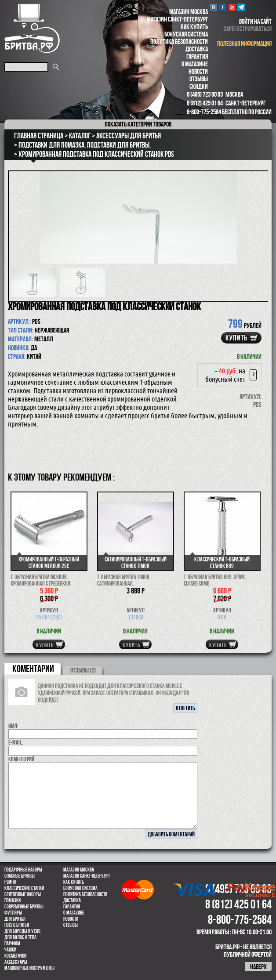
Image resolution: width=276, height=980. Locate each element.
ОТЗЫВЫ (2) (83, 670)
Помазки (13, 900)
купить (236, 338)
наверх (258, 967)
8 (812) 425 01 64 (205, 103)
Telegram (241, 7)
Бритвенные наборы (23, 894)
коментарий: (22, 759)
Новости (198, 71)
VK (213, 7)
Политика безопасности (179, 42)
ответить (185, 708)
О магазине (195, 64)
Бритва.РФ (32, 28)
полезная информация (244, 44)
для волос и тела (20, 937)
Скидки (199, 86)
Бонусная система (186, 34)
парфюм (12, 944)
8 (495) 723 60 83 (205, 94)
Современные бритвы (24, 907)
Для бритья (15, 919)
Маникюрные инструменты (29, 968)
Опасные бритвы (20, 876)
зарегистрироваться (248, 29)
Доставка (197, 49)
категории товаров (138, 124)
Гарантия (197, 56)
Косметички (15, 956)
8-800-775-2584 (204, 112)
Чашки (10, 950)
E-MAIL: (16, 742)
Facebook (223, 7)
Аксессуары (16, 962)
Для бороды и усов (22, 931)
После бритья (17, 925)
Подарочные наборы (23, 870)
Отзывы (199, 79)
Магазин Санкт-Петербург (177, 19)
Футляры (13, 913)
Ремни (10, 882)
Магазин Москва (189, 12)
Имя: (13, 726)
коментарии (33, 669)
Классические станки (24, 888)
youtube (232, 7)
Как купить (194, 27)
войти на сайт (255, 21)
